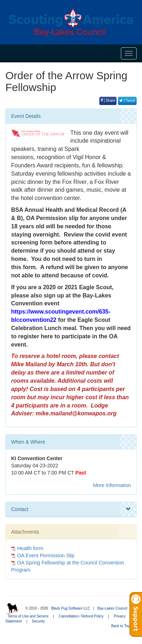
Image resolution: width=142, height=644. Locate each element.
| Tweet (127, 101)
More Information (112, 485)
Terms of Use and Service (28, 616)
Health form (30, 548)
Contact (71, 509)
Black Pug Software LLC (71, 608)
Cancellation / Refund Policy (81, 616)
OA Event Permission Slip (46, 555)
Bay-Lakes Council (112, 608)
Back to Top (123, 626)
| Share (108, 101)
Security (38, 621)
